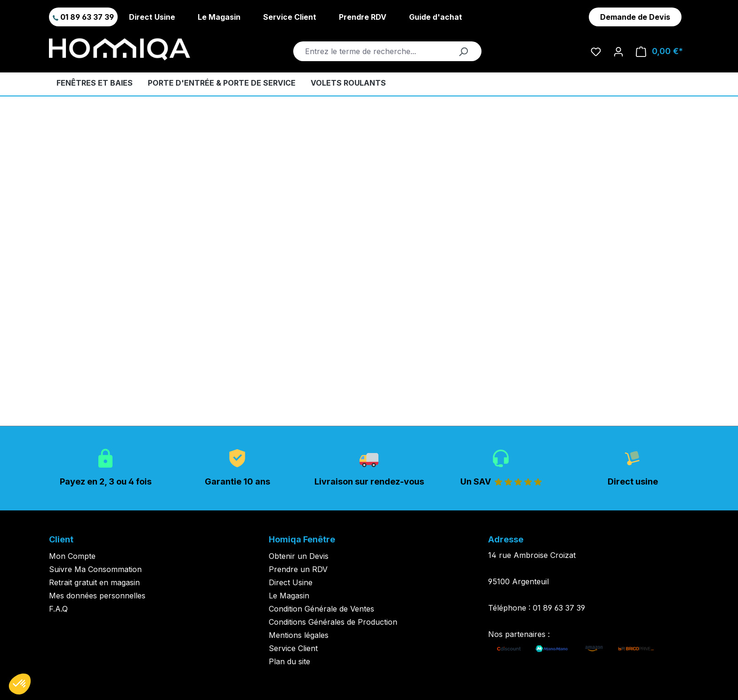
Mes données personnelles (97, 596)
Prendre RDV (363, 17)
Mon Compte (72, 556)
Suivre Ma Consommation (95, 569)
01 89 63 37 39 (83, 17)
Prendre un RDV (298, 569)
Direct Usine (152, 17)
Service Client (290, 17)
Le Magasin (219, 17)
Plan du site (289, 661)
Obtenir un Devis (299, 556)
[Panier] (659, 51)
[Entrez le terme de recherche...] (377, 51)
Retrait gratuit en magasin (94, 582)
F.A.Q (58, 609)
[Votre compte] (618, 51)
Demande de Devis (635, 17)
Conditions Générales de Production (333, 622)
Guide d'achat (436, 17)
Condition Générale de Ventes (321, 609)
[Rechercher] (463, 51)
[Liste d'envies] (596, 51)
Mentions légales (299, 635)
